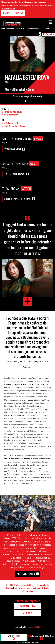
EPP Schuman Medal (12, 149)
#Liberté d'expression (10, 115)
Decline (19, 13)
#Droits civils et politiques (12, 112)
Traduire (50, 34)
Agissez (28, 613)
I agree (7, 13)
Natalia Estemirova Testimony (27, 301)
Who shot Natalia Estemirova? (17, 199)
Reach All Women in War (14, 174)
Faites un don (21, 29)
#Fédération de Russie (10, 123)
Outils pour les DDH (8, 29)
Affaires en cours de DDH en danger (41, 636)
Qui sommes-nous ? (34, 29)
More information (8, 9)
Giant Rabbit (36, 627)
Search (47, 29)
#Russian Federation (26, 574)
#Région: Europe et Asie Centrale (14, 126)
